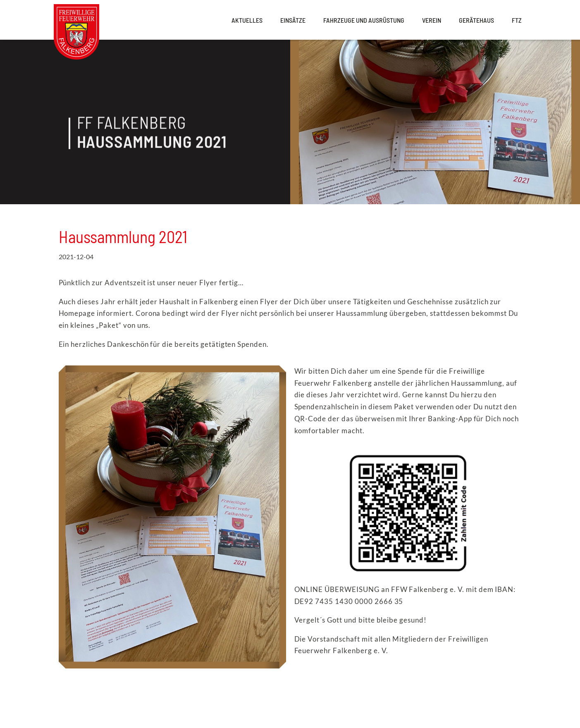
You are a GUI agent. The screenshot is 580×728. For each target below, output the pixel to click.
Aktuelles (247, 20)
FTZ (517, 20)
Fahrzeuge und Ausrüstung (364, 20)
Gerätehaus (476, 20)
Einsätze (293, 20)
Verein (432, 20)
